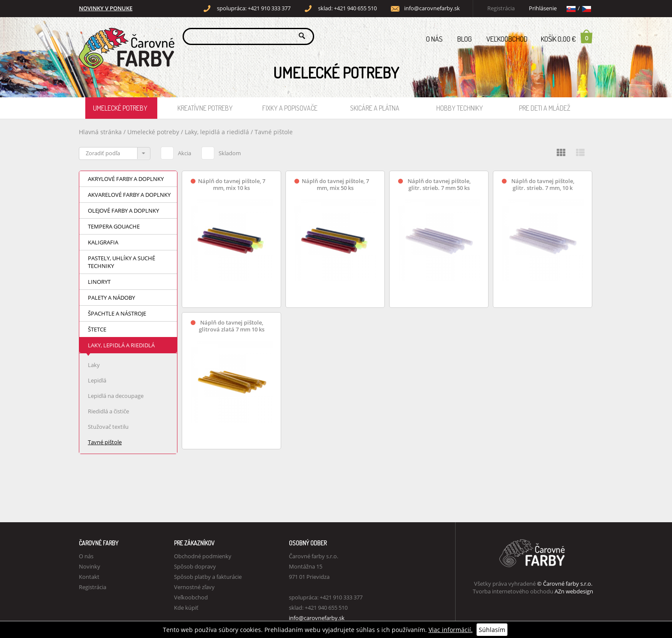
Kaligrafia (103, 242)
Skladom (221, 152)
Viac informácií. (451, 630)
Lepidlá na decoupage (116, 396)
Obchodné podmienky (203, 556)
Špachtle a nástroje (117, 313)
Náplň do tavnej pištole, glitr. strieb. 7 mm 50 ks (439, 185)
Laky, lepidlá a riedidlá (218, 132)
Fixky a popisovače (290, 108)
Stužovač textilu (108, 427)
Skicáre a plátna (375, 108)
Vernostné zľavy (194, 587)
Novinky (90, 566)
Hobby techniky (460, 108)
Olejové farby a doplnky (123, 211)
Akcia (176, 152)
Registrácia (501, 8)
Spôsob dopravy (195, 566)
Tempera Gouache (114, 226)
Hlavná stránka (100, 132)
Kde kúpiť (186, 608)
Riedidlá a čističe (108, 411)
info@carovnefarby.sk (432, 8)
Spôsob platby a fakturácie (208, 577)
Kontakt (89, 577)
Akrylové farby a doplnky (126, 179)
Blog (465, 39)
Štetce (97, 329)
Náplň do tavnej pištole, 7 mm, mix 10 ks (232, 185)
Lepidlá (97, 380)
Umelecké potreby (120, 108)
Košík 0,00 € (567, 36)
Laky (94, 365)
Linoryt (99, 282)
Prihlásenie (543, 8)
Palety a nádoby (111, 298)
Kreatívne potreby (205, 108)
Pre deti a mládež (545, 108)
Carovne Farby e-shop (125, 36)
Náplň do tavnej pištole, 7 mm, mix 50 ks (335, 185)
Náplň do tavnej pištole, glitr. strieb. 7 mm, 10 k (543, 185)
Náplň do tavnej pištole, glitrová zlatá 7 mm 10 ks (232, 326)
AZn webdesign (574, 591)
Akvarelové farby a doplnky (129, 195)
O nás (434, 39)
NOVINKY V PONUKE (106, 8)
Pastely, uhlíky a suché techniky (121, 262)
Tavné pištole (274, 132)
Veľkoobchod (507, 39)
